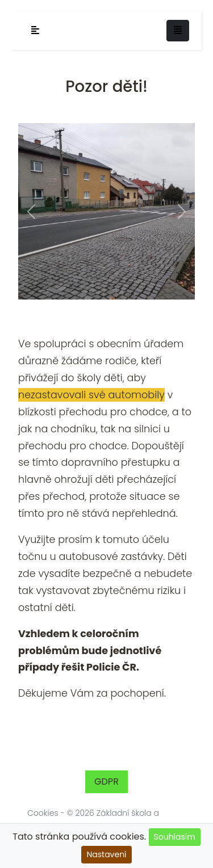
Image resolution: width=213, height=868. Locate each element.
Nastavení (106, 854)
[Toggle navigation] (178, 31)
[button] (32, 211)
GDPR (106, 781)
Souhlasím (175, 837)
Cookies (43, 813)
